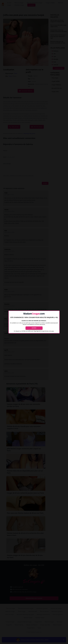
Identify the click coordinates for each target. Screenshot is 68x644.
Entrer (34, 328)
